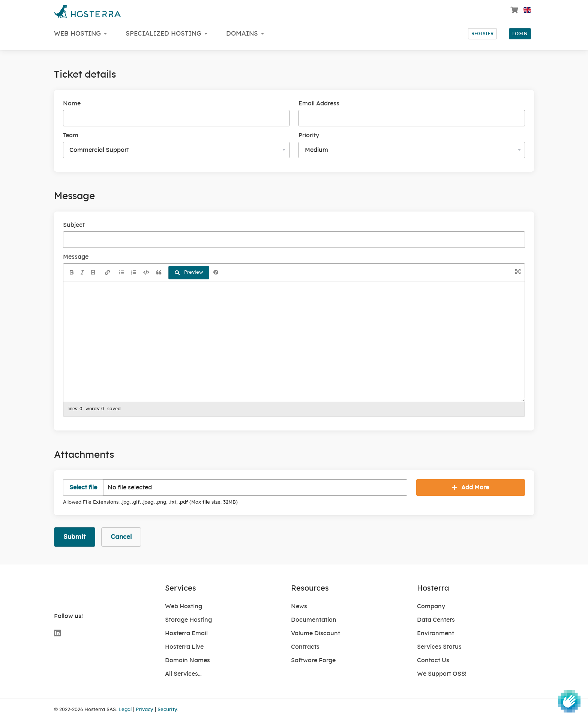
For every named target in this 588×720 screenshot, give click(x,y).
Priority (309, 135)
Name (72, 103)
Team (71, 135)
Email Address (319, 103)
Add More (471, 487)
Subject (74, 225)
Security (167, 709)
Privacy (145, 709)
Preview (189, 273)
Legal (125, 709)
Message (76, 257)
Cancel (121, 537)
